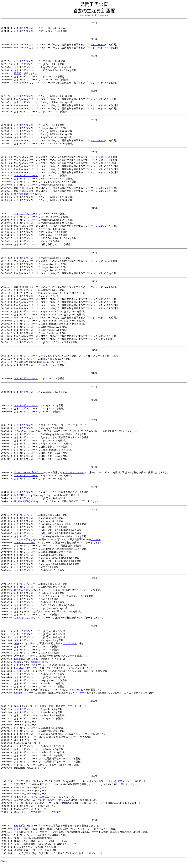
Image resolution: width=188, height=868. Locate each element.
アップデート (70, 643)
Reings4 (18, 826)
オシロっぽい (98, 45)
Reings (17, 659)
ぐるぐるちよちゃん (25, 431)
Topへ (4, 861)
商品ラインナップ (56, 800)
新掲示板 (35, 662)
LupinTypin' (20, 668)
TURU (83, 668)
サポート (76, 690)
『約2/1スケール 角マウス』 (29, 472)
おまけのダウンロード (26, 28)
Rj (63, 690)
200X (17, 643)
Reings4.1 (19, 693)
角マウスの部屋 (39, 797)
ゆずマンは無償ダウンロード (121, 781)
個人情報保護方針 (23, 194)
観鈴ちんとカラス (23, 590)
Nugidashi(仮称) (22, 501)
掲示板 (18, 73)
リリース (96, 539)
